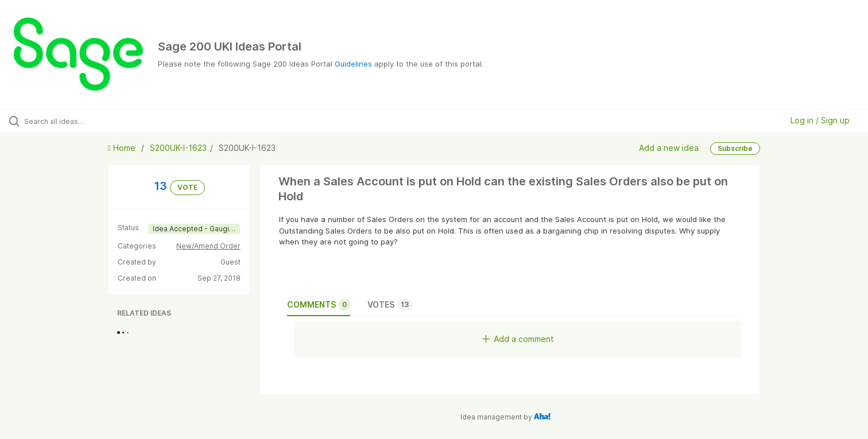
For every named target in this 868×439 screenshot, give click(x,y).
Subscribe (735, 148)
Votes (390, 305)
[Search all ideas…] (101, 121)
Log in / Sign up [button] (820, 120)
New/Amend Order (208, 246)
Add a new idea (669, 148)
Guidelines (353, 64)
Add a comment (518, 339)
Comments (319, 305)
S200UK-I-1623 (178, 148)
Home (123, 148)
